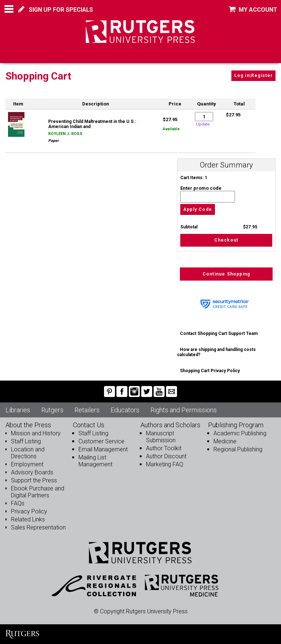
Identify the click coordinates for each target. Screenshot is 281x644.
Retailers (87, 410)
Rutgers (52, 410)
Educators (125, 410)
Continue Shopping (226, 274)
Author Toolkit (164, 448)
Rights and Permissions (184, 410)
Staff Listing (26, 441)
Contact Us (89, 425)
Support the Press (34, 480)
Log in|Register (254, 76)
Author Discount (166, 456)
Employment (27, 464)
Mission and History (36, 433)
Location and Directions (28, 453)
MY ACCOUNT (253, 10)
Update (203, 124)
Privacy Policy (29, 511)
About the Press (28, 425)
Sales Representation (38, 527)
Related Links (28, 519)
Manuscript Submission (161, 437)
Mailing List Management (95, 461)
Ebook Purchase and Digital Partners (38, 492)
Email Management (103, 449)
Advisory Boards (32, 472)
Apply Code (198, 209)
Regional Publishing (238, 449)
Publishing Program (236, 425)
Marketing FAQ (165, 464)
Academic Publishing (240, 433)
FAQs (18, 503)
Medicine (225, 441)
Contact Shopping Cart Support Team (219, 333)
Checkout (226, 240)
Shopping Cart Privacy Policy (210, 371)
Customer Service (101, 441)
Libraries (18, 410)
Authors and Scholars (170, 425)
